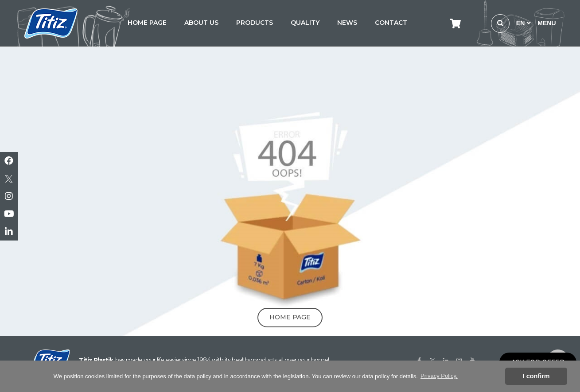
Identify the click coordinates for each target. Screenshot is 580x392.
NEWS (347, 23)
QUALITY (305, 23)
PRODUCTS (255, 23)
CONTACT (391, 23)
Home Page (290, 317)
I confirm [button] (536, 376)
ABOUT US (201, 23)
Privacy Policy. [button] (439, 376)
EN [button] (524, 23)
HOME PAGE (147, 23)
